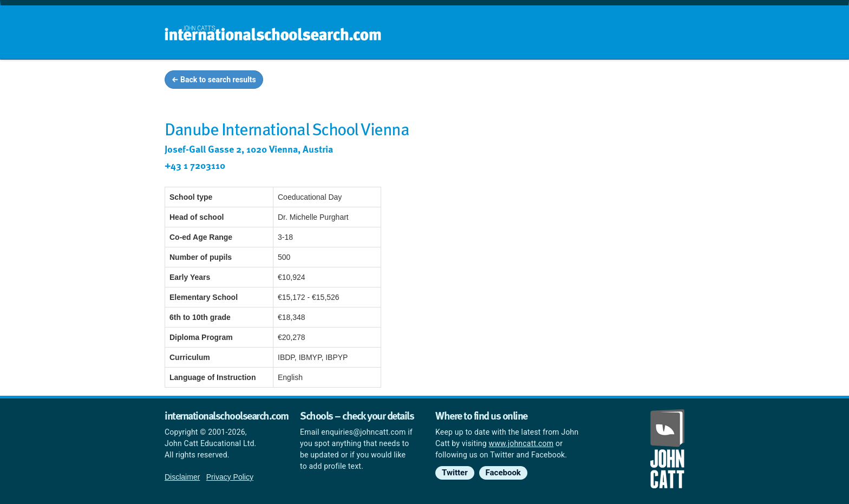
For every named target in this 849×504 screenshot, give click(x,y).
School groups (462, 81)
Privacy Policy (230, 477)
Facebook (503, 473)
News (664, 81)
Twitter (455, 473)
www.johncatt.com (521, 443)
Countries (613, 81)
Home (401, 81)
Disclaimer (182, 477)
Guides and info (542, 81)
